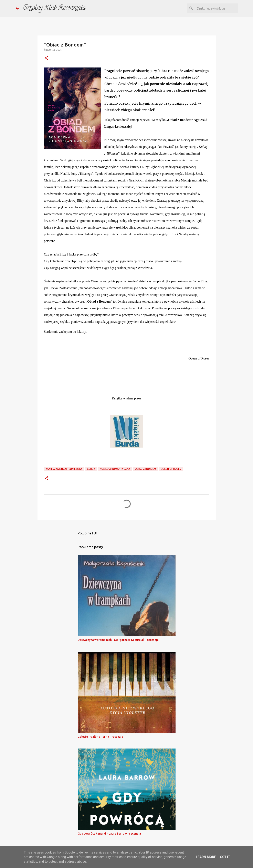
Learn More (206, 857)
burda (91, 469)
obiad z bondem (145, 469)
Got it (225, 857)
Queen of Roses (171, 469)
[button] (46, 58)
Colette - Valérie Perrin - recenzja (100, 737)
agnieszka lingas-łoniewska (64, 469)
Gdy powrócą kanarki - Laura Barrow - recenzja (109, 834)
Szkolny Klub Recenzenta (54, 8)
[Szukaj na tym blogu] (217, 8)
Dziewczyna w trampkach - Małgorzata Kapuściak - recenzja (118, 640)
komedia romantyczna (115, 469)
